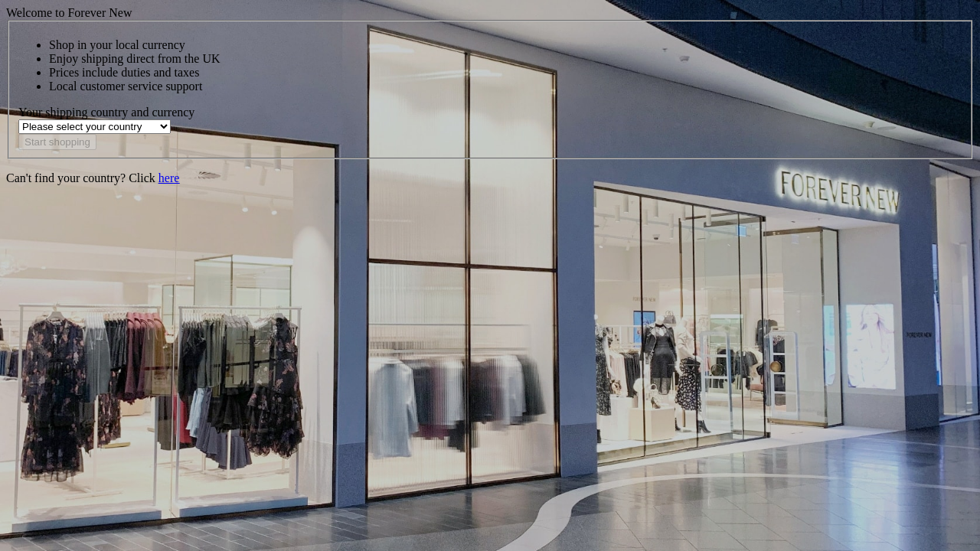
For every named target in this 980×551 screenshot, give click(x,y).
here (169, 178)
